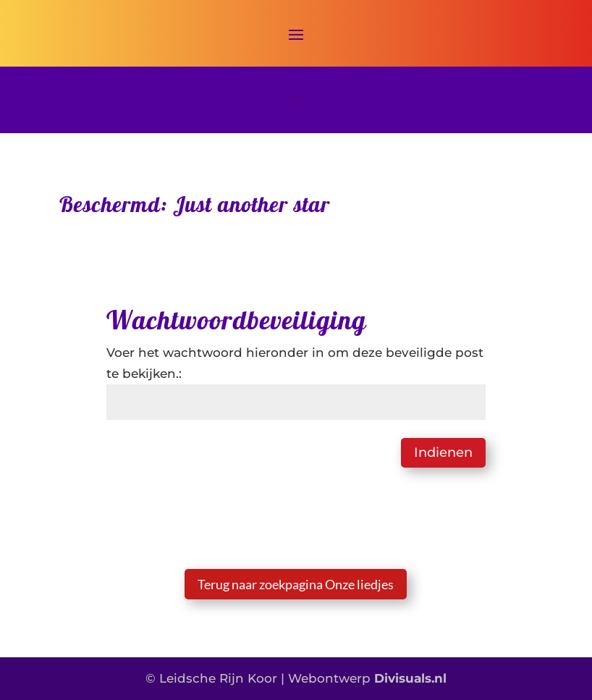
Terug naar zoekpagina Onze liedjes (296, 584)
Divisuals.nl (410, 678)
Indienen (443, 452)
